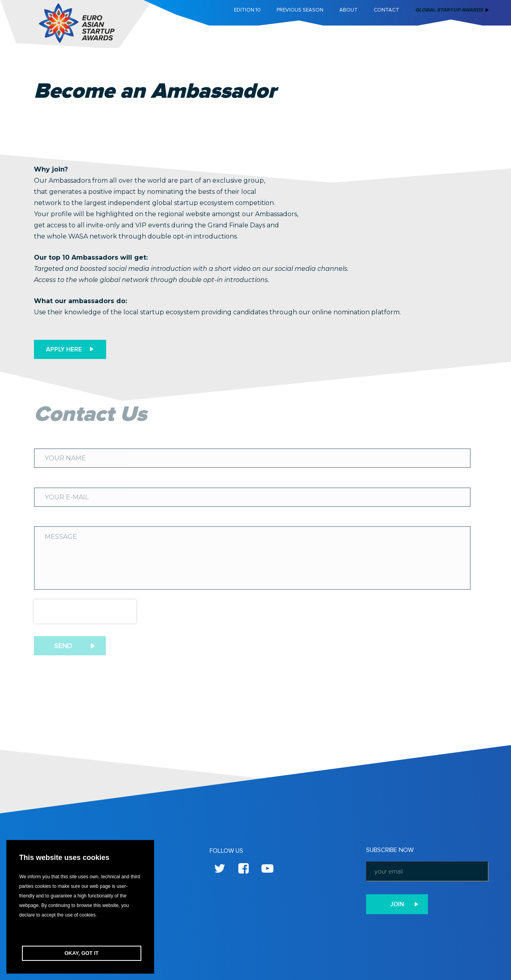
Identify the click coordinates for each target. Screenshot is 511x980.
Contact (386, 10)
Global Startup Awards (449, 10)
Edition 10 (247, 10)
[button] (80, 933)
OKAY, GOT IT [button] (82, 953)
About (349, 10)
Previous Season (300, 10)
